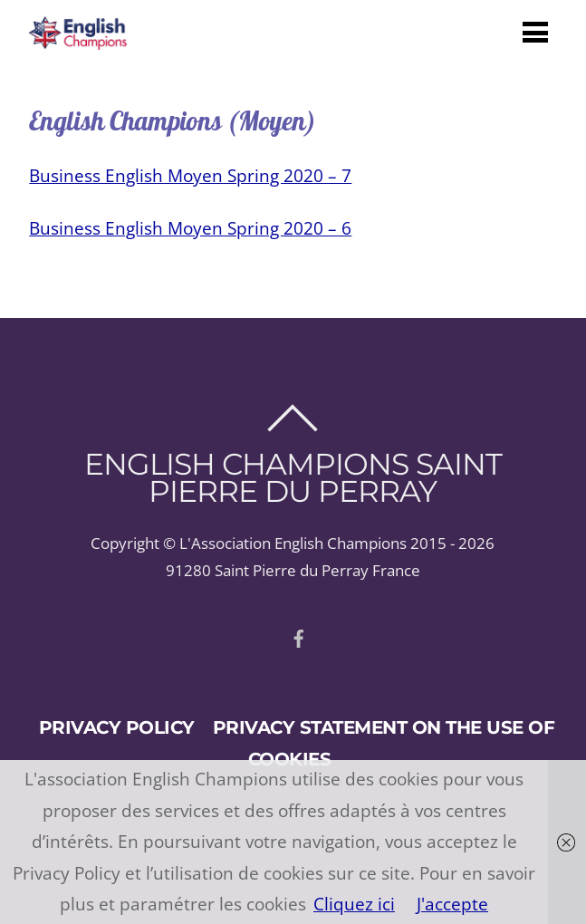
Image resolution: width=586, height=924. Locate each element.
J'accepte (452, 904)
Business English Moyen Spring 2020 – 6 (190, 228)
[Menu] (535, 31)
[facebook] (299, 636)
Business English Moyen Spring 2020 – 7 (190, 175)
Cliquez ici (354, 904)
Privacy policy (117, 727)
